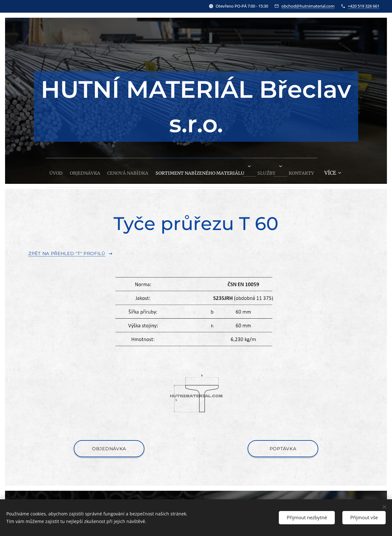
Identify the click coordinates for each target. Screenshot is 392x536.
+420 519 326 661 (364, 6)
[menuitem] (34, 171)
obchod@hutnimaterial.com (308, 6)
